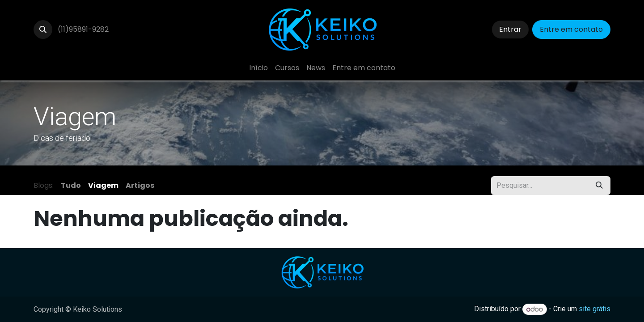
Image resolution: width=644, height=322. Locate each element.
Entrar (510, 29)
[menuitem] (258, 68)
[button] (43, 30)
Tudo (71, 185)
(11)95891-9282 (83, 29)
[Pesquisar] (599, 186)
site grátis (595, 309)
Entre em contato (571, 29)
